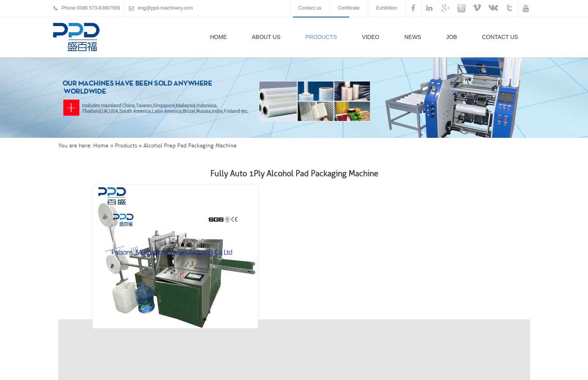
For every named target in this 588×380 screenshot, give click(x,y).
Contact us (310, 8)
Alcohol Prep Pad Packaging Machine (190, 146)
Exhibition (387, 8)
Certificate (349, 8)
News (413, 37)
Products (321, 37)
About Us (266, 37)
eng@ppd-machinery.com (165, 8)
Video (371, 37)
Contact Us (500, 37)
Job (452, 37)
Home (219, 37)
